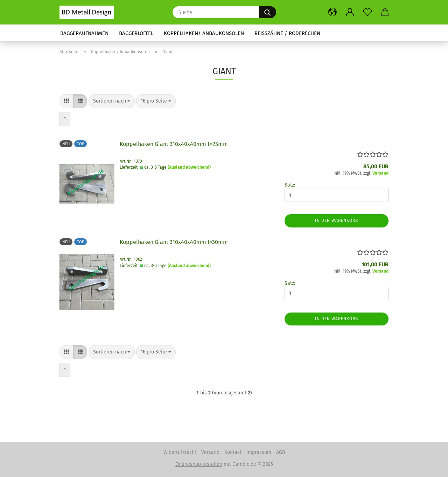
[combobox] (112, 101)
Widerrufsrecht (180, 452)
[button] (332, 12)
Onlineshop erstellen (199, 464)
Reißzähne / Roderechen (287, 33)
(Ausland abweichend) (189, 167)
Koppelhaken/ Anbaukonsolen (204, 33)
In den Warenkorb (337, 220)
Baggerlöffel (136, 33)
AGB (281, 452)
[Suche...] (267, 12)
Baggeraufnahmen (84, 33)
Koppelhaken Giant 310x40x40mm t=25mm (174, 144)
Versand (210, 452)
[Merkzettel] (367, 12)
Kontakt (233, 452)
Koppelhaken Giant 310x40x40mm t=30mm (174, 242)
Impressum (259, 452)
